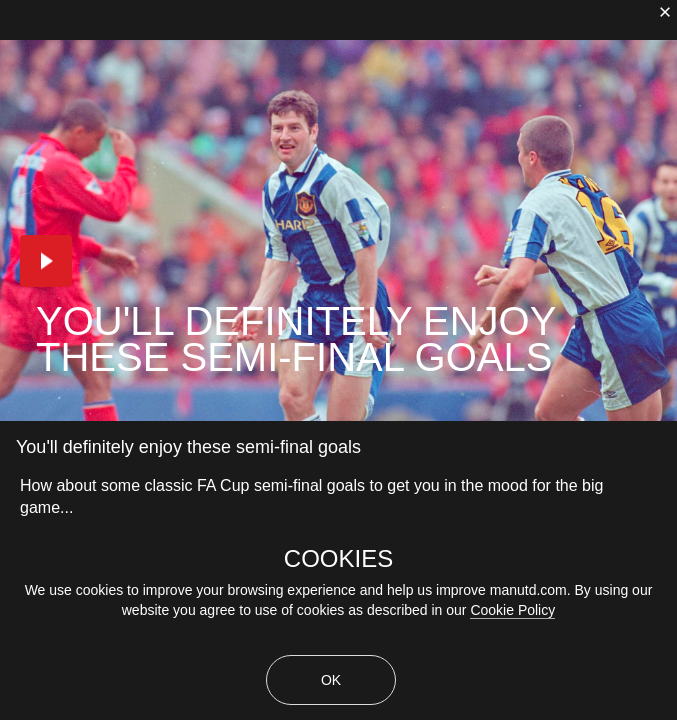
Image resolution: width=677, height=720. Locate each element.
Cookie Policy (512, 610)
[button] (46, 261)
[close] (665, 12)
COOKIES (338, 559)
